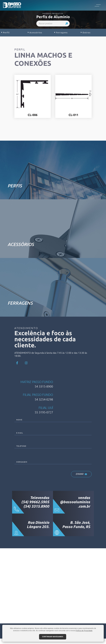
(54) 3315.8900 (36, 512)
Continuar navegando (53, 637)
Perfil (6, 32)
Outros (86, 32)
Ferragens (61, 32)
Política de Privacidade (84, 631)
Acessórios (35, 32)
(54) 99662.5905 (35, 507)
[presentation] (37, 479)
